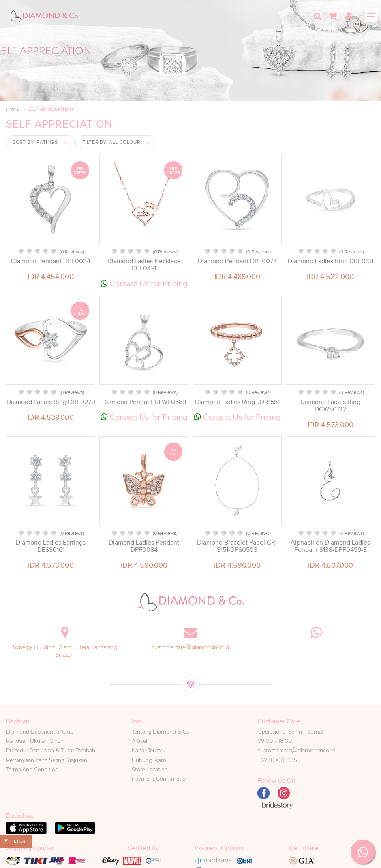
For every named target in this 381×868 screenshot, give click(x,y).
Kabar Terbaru (149, 750)
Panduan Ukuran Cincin (35, 741)
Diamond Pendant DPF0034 (51, 261)
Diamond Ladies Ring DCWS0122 (330, 406)
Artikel (139, 741)
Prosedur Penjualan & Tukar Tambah (51, 750)
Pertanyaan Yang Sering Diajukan (47, 760)
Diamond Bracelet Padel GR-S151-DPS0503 (237, 546)
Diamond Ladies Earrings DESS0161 (51, 546)
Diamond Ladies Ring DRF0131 (331, 261)
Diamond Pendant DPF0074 (237, 261)
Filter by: (111, 142)
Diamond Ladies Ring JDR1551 (237, 402)
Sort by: (35, 142)
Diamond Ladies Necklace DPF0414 (144, 265)
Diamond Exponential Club (40, 732)
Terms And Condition (32, 769)
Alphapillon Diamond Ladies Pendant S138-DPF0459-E (330, 546)
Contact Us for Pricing (144, 283)
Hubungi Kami (150, 760)
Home (13, 109)
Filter (15, 841)
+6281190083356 (279, 760)
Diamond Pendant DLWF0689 (144, 402)
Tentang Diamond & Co (161, 732)
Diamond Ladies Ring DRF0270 (51, 402)
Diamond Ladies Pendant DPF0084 (144, 546)
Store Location (150, 769)
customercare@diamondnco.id (190, 647)
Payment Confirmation (160, 779)
